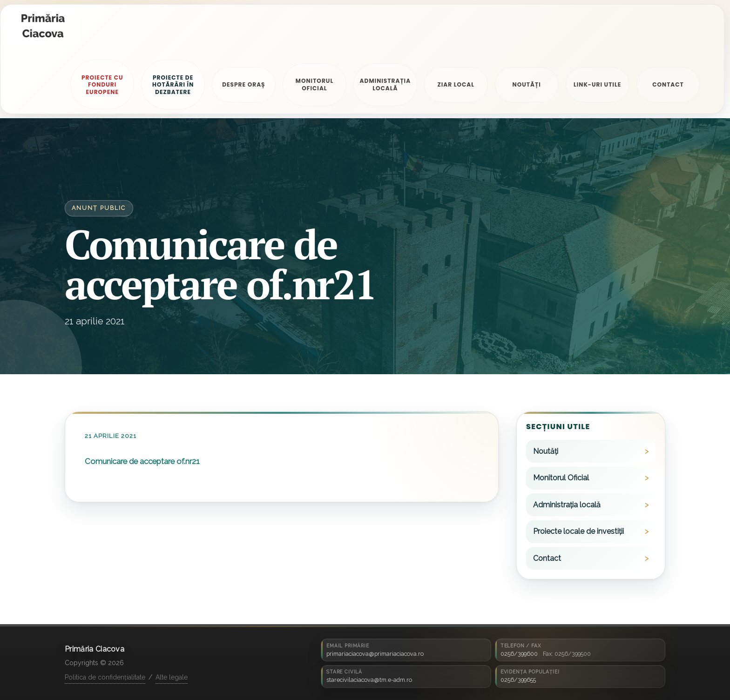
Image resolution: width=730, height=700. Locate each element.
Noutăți (546, 451)
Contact (547, 558)
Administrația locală (567, 505)
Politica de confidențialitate (105, 677)
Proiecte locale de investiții (578, 531)
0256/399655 (518, 680)
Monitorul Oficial (561, 478)
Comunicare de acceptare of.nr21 (142, 461)
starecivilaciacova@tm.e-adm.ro (369, 680)
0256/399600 (519, 654)
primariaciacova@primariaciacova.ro (375, 654)
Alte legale (172, 677)
